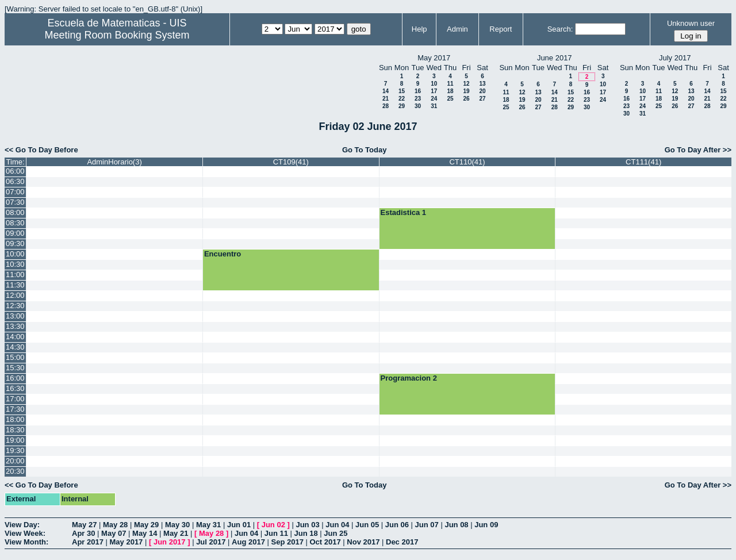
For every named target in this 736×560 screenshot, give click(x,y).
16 (418, 91)
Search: (560, 29)
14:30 (15, 347)
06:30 (15, 181)
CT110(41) (467, 162)
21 (386, 99)
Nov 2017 (363, 542)
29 (402, 106)
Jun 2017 (170, 542)
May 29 (146, 525)
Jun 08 (456, 525)
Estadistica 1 (404, 212)
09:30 (15, 243)
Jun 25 (336, 533)
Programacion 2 (409, 378)
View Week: (25, 533)
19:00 (15, 440)
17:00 (15, 399)
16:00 (15, 378)
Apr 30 (83, 533)
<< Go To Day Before (41, 150)
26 (466, 99)
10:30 (15, 264)
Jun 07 (427, 525)
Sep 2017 (287, 542)
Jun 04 (337, 525)
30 (418, 106)
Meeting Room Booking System (117, 35)
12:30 (15, 306)
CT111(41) (643, 162)
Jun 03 (307, 525)
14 (386, 91)
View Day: (22, 525)
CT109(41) (291, 162)
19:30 (15, 450)
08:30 (15, 223)
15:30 (15, 368)
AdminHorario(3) (114, 162)
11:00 (15, 275)
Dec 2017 (402, 542)
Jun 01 (239, 525)
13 (482, 84)
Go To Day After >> (698, 150)
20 (482, 91)
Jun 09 (486, 525)
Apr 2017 (88, 542)
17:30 (15, 409)
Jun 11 (276, 533)
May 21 (176, 533)
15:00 (15, 357)
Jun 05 (367, 525)
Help (419, 29)
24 (434, 99)
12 (466, 84)
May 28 (115, 525)
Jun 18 (306, 533)
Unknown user (691, 23)
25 (450, 99)
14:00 (15, 337)
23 (418, 99)
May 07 (114, 533)
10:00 (15, 254)
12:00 (15, 295)
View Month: (26, 542)
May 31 (208, 525)
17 (434, 91)
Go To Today (365, 150)
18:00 (15, 419)
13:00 (15, 316)
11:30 (15, 285)
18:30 (15, 430)
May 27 (84, 525)
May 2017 (126, 542)
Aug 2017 (248, 542)
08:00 (15, 212)
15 (402, 91)
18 (450, 91)
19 (466, 91)
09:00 (15, 233)
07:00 (15, 192)
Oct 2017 (325, 542)
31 (434, 106)
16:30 (15, 388)
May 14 (145, 533)
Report (501, 29)
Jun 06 (397, 525)
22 (402, 99)
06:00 (15, 171)
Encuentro (223, 254)
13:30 (15, 326)
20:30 (15, 471)
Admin (457, 29)
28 (386, 106)
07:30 (15, 202)
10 (434, 84)
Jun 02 (273, 525)
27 (482, 99)
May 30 (177, 525)
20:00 (15, 461)
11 (450, 84)
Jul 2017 (211, 542)
